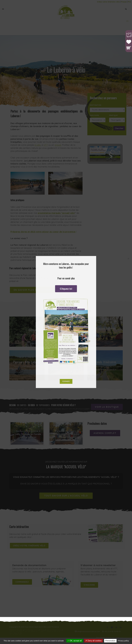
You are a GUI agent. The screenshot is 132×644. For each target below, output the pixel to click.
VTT (46, 145)
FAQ (42, 630)
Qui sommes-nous (54, 630)
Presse (124, 2)
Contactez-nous (31, 630)
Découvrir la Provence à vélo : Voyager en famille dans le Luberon (28, 434)
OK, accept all (75, 641)
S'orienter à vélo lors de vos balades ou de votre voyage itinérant (67, 434)
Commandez (22, 582)
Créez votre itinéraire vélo (108, 2)
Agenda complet (105, 433)
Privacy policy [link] (123, 641)
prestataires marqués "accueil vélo (56, 213)
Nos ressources (16, 633)
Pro (129, 2)
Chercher (119, 128)
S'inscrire (89, 585)
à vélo (38, 145)
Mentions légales (16, 630)
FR (127, 21)
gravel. (58, 145)
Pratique (113, 115)
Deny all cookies (94, 641)
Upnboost (119, 637)
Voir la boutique (107, 407)
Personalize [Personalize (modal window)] (110, 641)
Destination (96, 105)
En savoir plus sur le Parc (32, 290)
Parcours (94, 115)
